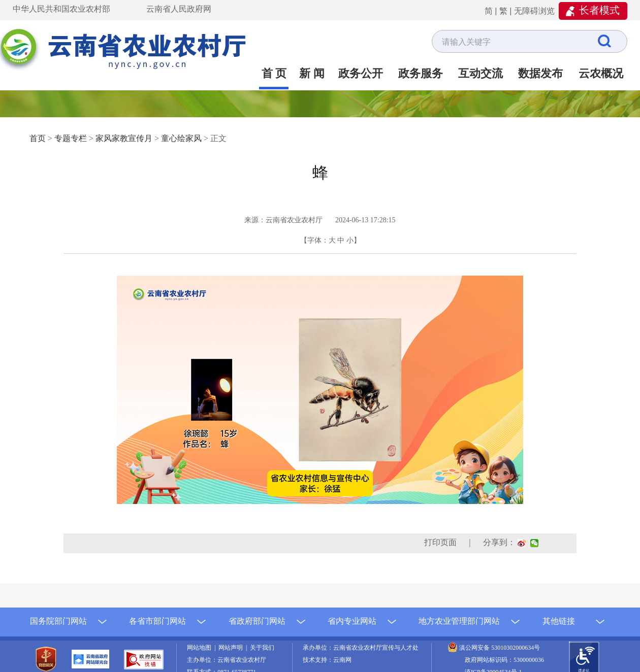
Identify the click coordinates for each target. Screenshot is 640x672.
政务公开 (361, 73)
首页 (38, 138)
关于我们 (262, 648)
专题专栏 (71, 138)
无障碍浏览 (534, 11)
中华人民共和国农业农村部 (61, 9)
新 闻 (312, 73)
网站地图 (201, 648)
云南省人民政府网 (179, 9)
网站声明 (232, 648)
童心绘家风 (181, 138)
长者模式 (599, 10)
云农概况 (601, 73)
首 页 (274, 73)
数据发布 (540, 73)
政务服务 (421, 73)
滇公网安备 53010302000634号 (500, 648)
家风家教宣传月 (124, 138)
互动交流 (481, 73)
